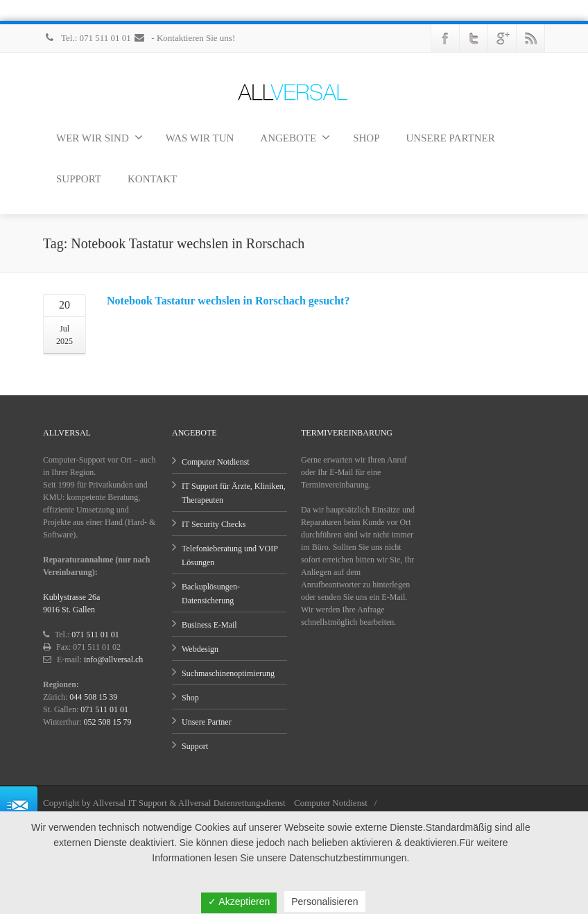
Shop (190, 698)
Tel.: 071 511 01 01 (88, 38)
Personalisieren (325, 902)
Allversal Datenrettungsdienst (232, 803)
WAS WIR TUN (200, 138)
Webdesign (200, 649)
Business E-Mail (209, 625)
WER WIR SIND (100, 137)
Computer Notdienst (216, 462)
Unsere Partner (207, 722)
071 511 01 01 (95, 635)
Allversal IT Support (130, 803)
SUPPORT (79, 179)
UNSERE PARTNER (451, 138)
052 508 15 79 (108, 722)
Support (195, 746)
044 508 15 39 (93, 697)
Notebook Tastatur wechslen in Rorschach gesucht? (228, 301)
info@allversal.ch (113, 659)
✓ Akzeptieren (239, 902)
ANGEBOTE (295, 137)
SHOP (366, 138)
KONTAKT (152, 179)
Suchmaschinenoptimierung (228, 673)
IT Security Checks (214, 524)
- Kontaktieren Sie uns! (184, 38)
